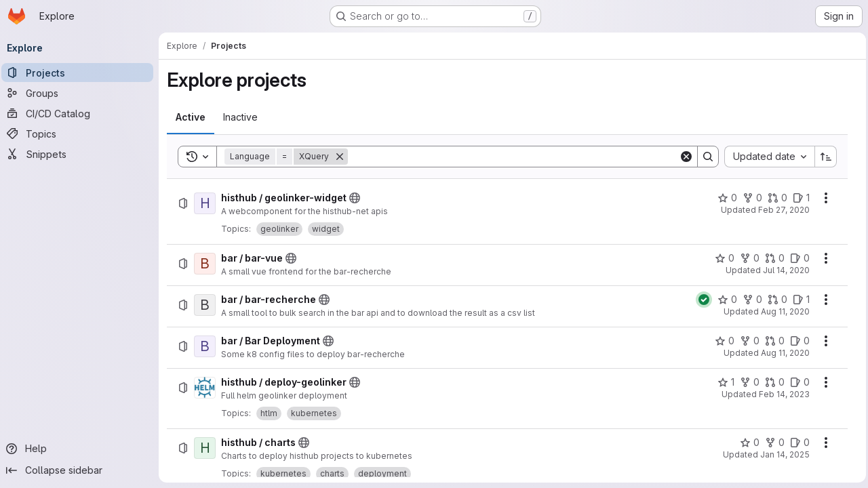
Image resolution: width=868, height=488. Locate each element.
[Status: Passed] (701, 300)
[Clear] (683, 157)
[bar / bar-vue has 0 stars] (721, 258)
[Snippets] (81, 154)
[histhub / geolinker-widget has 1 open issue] (798, 198)
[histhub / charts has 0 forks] (771, 443)
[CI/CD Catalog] (81, 113)
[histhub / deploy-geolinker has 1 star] (723, 382)
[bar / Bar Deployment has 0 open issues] (796, 341)
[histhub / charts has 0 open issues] (796, 443)
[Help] (81, 449)
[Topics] (81, 134)
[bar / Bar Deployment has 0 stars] (721, 341)
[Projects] (81, 73)
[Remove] (344, 157)
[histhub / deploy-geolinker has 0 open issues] (796, 382)
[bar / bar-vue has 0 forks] (746, 258)
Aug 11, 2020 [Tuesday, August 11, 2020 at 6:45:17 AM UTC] (782, 311)
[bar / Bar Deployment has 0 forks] (746, 341)
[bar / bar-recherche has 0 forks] (749, 300)
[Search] (514, 157)
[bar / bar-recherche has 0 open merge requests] (774, 300)
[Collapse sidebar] (81, 470)
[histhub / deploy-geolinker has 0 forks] (746, 382)
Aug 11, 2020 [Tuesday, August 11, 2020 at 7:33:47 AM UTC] (782, 353)
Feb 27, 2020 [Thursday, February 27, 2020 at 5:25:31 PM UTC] (781, 210)
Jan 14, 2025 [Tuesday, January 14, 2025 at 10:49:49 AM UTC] (782, 454)
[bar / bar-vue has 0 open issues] (796, 258)
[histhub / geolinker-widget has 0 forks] (749, 198)
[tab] (195, 117)
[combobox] (766, 157)
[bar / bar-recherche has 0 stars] (724, 300)
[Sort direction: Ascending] (823, 157)
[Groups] (81, 93)
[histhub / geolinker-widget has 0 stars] (724, 198)
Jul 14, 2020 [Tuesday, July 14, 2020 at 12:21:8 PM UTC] (783, 270)
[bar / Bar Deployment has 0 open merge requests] (771, 341)
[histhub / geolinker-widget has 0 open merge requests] (774, 198)
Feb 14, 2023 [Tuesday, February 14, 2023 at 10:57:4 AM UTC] (781, 394)
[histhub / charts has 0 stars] (746, 443)
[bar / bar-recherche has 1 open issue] (798, 300)
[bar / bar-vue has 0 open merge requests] (771, 258)
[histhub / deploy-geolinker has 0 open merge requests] (771, 382)
